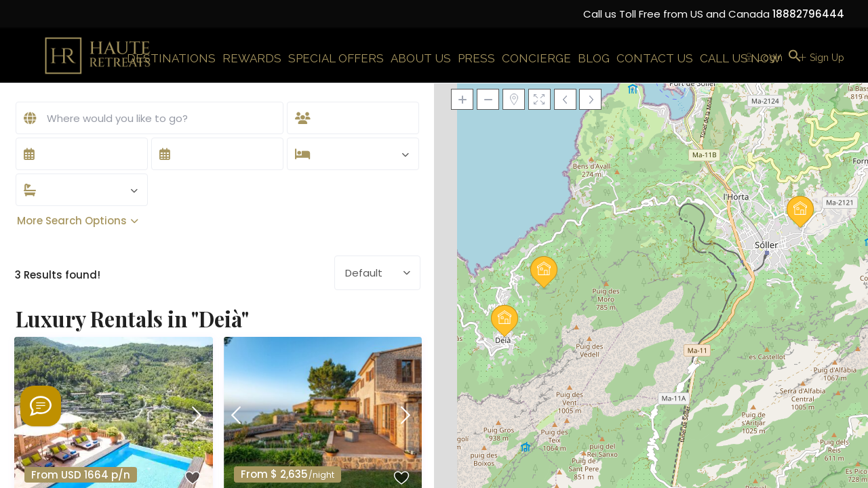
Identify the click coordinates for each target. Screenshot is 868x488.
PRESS (476, 58)
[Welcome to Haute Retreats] (41, 406)
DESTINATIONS (171, 58)
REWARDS (252, 58)
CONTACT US (655, 58)
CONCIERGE (536, 58)
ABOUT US (421, 58)
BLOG (594, 58)
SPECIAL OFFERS (336, 58)
